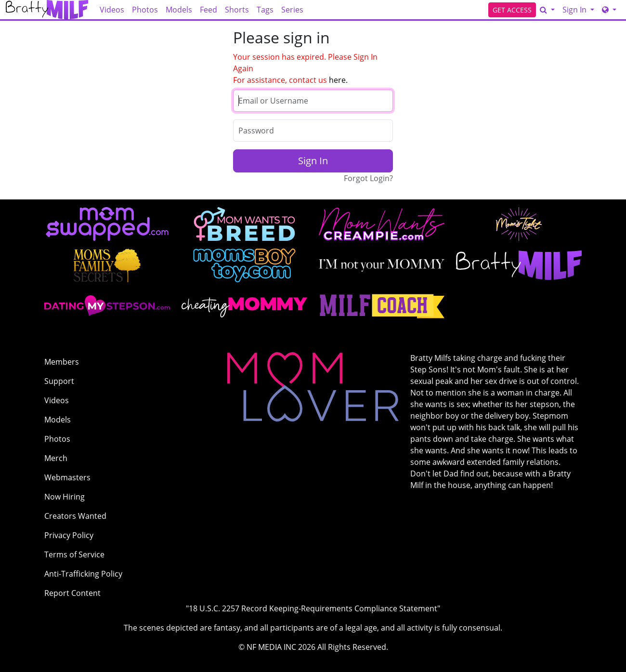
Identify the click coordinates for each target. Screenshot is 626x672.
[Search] (547, 10)
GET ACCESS (512, 10)
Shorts (237, 10)
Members (62, 362)
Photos (145, 10)
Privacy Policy (69, 535)
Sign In (575, 10)
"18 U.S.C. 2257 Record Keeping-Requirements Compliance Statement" (313, 608)
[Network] (609, 10)
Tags (265, 10)
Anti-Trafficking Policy (83, 574)
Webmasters (67, 477)
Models (179, 10)
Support (59, 381)
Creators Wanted (75, 516)
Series (292, 10)
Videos (112, 10)
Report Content (72, 593)
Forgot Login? (368, 178)
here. (338, 80)
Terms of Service (74, 554)
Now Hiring (65, 497)
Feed (209, 10)
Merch (56, 458)
